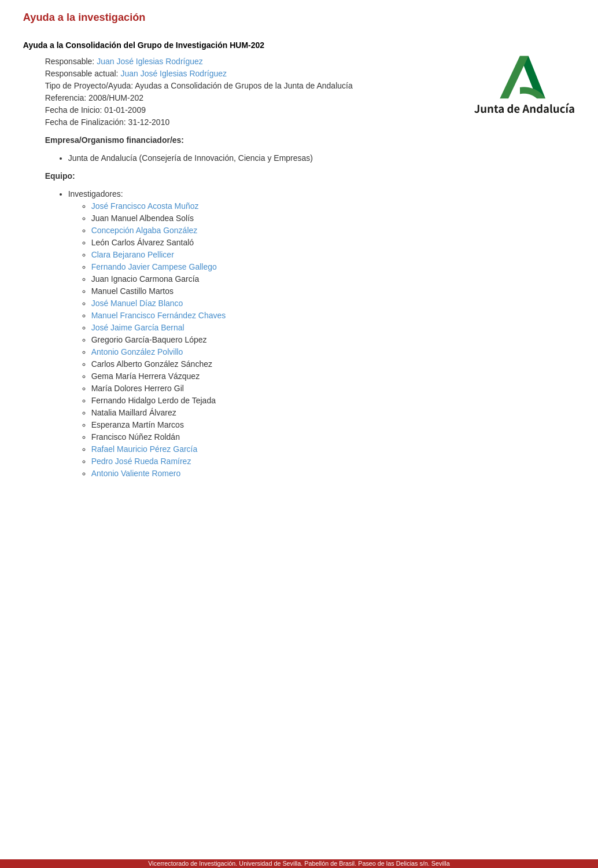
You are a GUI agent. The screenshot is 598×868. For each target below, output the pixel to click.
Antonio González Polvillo (137, 352)
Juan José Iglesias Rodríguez (150, 61)
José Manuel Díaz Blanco (137, 303)
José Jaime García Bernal (138, 328)
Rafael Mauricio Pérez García (145, 449)
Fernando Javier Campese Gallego (154, 267)
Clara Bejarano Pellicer (133, 255)
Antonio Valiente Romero (136, 473)
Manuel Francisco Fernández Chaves (159, 315)
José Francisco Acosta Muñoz (145, 206)
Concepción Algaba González (145, 230)
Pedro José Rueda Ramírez (141, 461)
